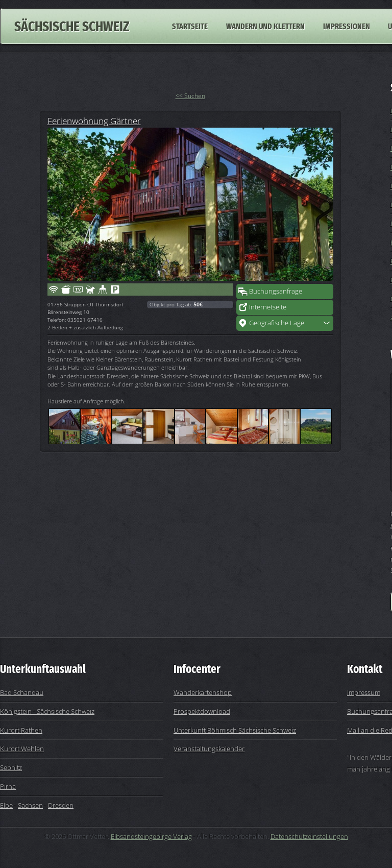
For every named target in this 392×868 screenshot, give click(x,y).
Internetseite (268, 307)
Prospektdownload (202, 711)
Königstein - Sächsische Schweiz (47, 711)
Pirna (8, 786)
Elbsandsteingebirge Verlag (151, 836)
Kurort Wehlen (22, 749)
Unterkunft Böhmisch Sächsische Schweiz (235, 730)
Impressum (364, 692)
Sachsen (30, 805)
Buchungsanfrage (276, 291)
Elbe (6, 805)
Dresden (61, 805)
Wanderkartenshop (203, 692)
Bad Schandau (22, 692)
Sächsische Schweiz (72, 26)
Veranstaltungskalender (209, 749)
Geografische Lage (277, 323)
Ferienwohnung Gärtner (94, 120)
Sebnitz (11, 767)
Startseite (190, 26)
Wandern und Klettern (265, 26)
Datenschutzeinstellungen (309, 836)
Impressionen (347, 26)
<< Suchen (190, 96)
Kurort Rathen (21, 730)
